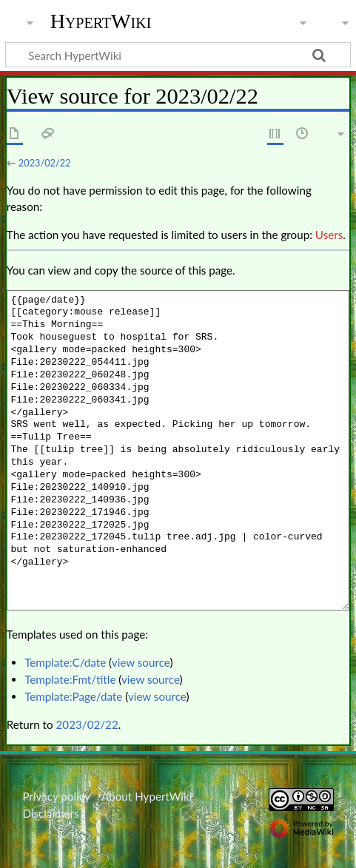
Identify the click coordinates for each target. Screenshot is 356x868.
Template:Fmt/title (70, 679)
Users (329, 235)
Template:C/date (65, 662)
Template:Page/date (73, 696)
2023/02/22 (45, 163)
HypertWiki (101, 21)
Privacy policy (56, 796)
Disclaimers (50, 813)
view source (141, 662)
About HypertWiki (147, 796)
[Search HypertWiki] (178, 55)
